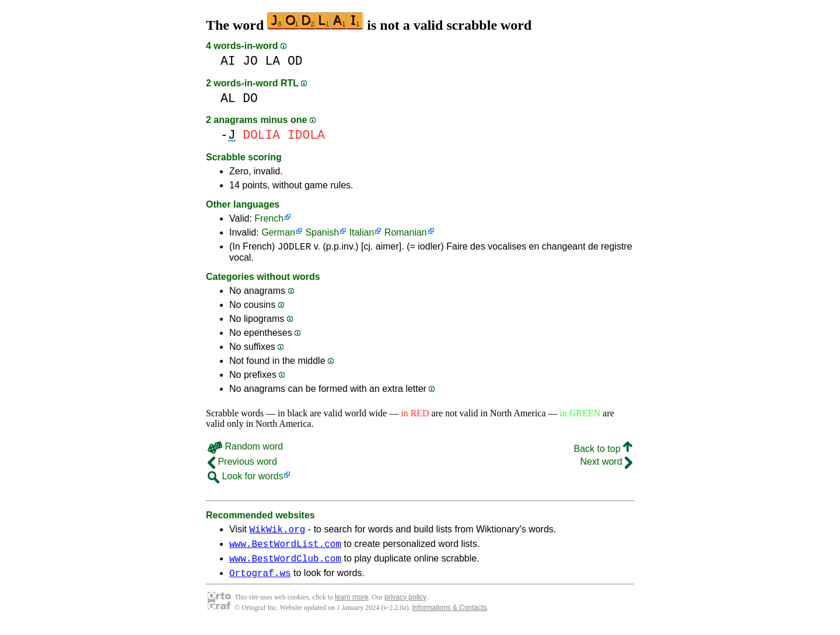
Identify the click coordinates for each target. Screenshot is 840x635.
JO (250, 61)
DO (250, 98)
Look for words (245, 478)
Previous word (242, 463)
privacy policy (405, 606)
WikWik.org (277, 532)
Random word (245, 448)
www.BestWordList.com (285, 549)
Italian (362, 232)
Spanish (322, 232)
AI (228, 61)
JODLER (295, 248)
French (269, 218)
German (278, 232)
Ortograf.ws (260, 581)
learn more (351, 606)
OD (295, 61)
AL (228, 98)
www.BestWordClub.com (285, 565)
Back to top (603, 450)
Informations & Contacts (450, 616)
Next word (606, 463)
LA (273, 61)
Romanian (406, 232)
